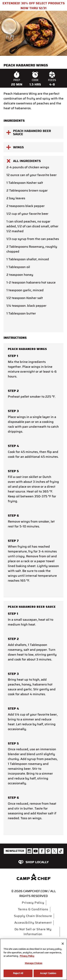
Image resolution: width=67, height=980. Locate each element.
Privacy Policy (33, 903)
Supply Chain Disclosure (33, 916)
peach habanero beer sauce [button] (29, 132)
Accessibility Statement (33, 923)
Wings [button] (15, 147)
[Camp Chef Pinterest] (48, 851)
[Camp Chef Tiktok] (61, 851)
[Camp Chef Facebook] (42, 851)
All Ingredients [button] (24, 161)
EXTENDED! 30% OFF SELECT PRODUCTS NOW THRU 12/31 (34, 6)
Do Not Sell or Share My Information (33, 932)
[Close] (63, 944)
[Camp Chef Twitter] (54, 851)
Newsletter (15, 851)
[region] (33, 959)
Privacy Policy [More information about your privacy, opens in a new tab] (27, 956)
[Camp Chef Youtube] (36, 851)
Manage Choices (34, 963)
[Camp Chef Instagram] (29, 851)
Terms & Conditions (33, 909)
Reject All (18, 973)
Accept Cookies (48, 973)
